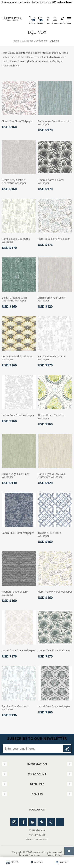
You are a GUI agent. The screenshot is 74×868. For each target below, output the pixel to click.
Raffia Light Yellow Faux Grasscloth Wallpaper (52, 476)
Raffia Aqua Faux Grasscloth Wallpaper (54, 123)
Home (16, 41)
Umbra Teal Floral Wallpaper (54, 651)
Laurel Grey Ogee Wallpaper (54, 706)
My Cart (32, 22)
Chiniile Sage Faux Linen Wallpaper (16, 476)
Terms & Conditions (29, 855)
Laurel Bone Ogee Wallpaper (18, 651)
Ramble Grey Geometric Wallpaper (52, 358)
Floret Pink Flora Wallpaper (17, 121)
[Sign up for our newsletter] (33, 749)
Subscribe (67, 749)
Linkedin (60, 822)
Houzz (51, 822)
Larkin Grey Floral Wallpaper (18, 415)
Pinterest (42, 822)
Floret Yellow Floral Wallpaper (55, 592)
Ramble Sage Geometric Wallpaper (16, 240)
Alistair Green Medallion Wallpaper (51, 417)
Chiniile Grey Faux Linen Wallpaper (51, 299)
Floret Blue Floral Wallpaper (54, 239)
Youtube (32, 822)
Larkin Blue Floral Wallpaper (18, 533)
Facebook (23, 822)
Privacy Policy (54, 855)
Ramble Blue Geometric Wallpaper (16, 708)
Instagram (14, 822)
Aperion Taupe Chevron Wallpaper (15, 593)
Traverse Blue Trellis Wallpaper (50, 535)
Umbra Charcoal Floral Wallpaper (51, 182)
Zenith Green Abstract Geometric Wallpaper (14, 299)
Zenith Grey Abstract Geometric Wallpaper (14, 182)
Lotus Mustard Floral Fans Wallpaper (17, 358)
